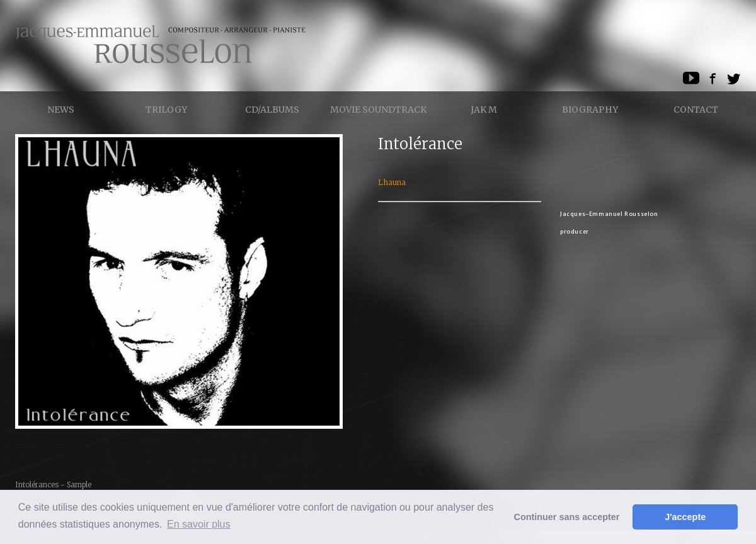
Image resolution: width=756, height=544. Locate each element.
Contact (696, 110)
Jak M (484, 110)
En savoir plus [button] (199, 524)
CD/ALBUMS (272, 110)
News (61, 110)
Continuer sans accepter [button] (567, 517)
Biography (590, 110)
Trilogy (166, 110)
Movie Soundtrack (378, 110)
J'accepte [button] (685, 517)
